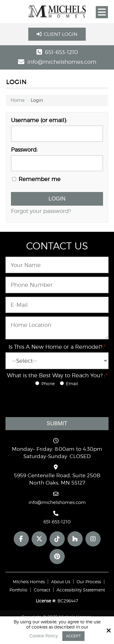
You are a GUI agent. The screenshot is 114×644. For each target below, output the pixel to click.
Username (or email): (39, 120)
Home (18, 100)
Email (70, 384)
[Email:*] (57, 305)
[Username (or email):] (57, 134)
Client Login (57, 34)
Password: (24, 150)
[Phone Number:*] (57, 285)
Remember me (36, 179)
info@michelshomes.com (62, 62)
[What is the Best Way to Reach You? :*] (37, 383)
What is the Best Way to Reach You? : (57, 375)
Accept (73, 636)
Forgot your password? (41, 211)
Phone (47, 384)
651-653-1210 (61, 52)
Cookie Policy (44, 636)
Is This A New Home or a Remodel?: (57, 347)
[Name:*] (57, 265)
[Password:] (57, 163)
